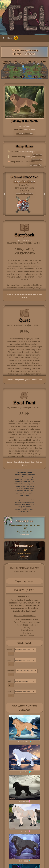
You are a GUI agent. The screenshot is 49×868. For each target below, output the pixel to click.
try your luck (37, 155)
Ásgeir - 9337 (23, 772)
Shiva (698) (31, 157)
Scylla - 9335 (24, 831)
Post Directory (23, 63)
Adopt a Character (43, 77)
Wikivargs (16, 62)
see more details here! (25, 194)
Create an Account (7, 62)
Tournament (24, 546)
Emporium (36, 62)
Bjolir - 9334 (23, 861)
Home (10, 38)
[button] (3, 38)
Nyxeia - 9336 (24, 801)
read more (24, 534)
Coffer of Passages (27, 152)
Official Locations (44, 69)
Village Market (16, 69)
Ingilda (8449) (25, 126)
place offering (37, 160)
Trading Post (23, 77)
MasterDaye (29, 129)
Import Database (36, 69)
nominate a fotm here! (24, 133)
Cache (28, 69)
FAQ (29, 61)
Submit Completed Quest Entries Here (24, 380)
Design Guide (15, 77)
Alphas (7, 73)
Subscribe (44, 73)
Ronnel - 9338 (23, 742)
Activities (29, 73)
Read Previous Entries (25, 240)
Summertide (25, 521)
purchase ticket (36, 165)
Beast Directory (36, 77)
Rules (44, 61)
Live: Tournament (6, 77)
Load (11, 654)
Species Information (7, 69)
